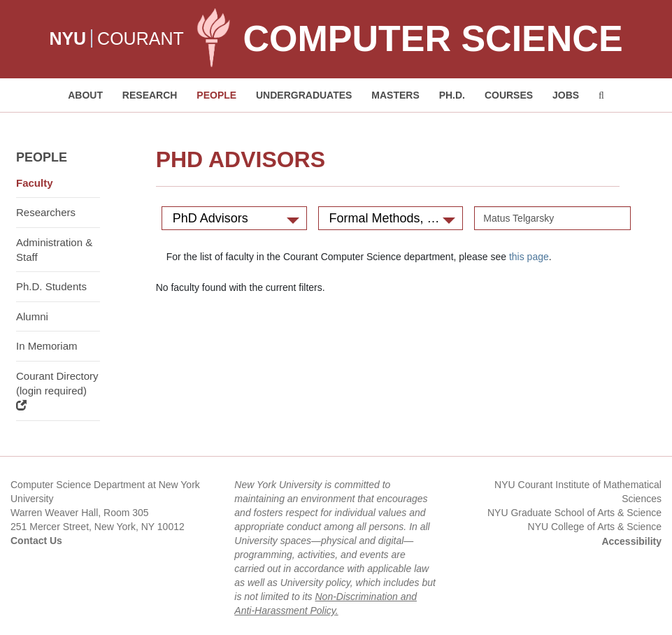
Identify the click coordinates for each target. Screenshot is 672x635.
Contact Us (36, 541)
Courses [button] (509, 95)
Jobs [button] (566, 95)
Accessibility (631, 541)
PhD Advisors (236, 218)
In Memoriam (47, 346)
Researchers (46, 212)
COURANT (141, 38)
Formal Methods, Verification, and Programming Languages (396, 218)
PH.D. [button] (452, 95)
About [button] (85, 95)
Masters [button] (395, 95)
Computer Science (432, 38)
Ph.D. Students (51, 286)
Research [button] (150, 95)
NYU (67, 38)
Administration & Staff (54, 250)
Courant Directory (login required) (57, 391)
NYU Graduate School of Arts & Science (574, 513)
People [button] (216, 95)
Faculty (35, 183)
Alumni (32, 316)
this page (529, 257)
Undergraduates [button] (304, 95)
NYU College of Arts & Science (595, 527)
